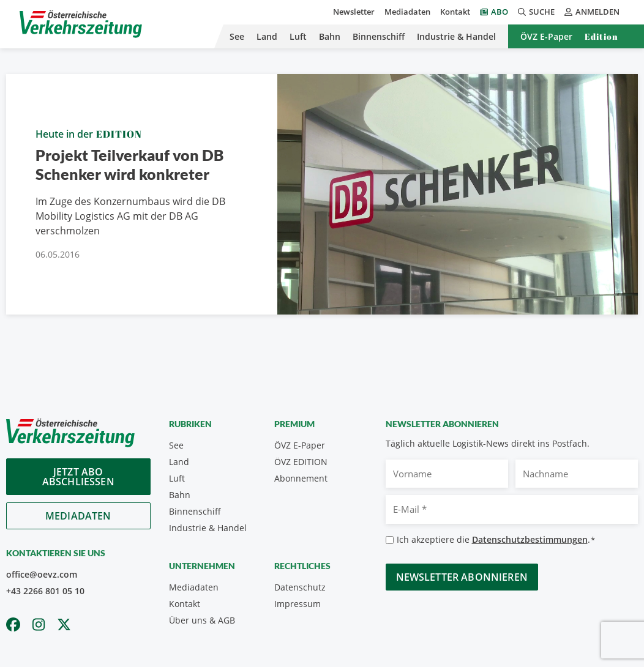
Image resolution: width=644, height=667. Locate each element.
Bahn (330, 36)
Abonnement (301, 478)
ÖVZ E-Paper (546, 36)
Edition (601, 36)
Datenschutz (300, 587)
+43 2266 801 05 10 (45, 591)
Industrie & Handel (456, 36)
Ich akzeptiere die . (496, 540)
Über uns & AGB (202, 620)
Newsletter (354, 12)
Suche (536, 12)
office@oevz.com (42, 574)
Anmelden (592, 12)
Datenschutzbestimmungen (530, 539)
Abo (500, 12)
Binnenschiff (379, 36)
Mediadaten (407, 12)
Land (267, 36)
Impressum (298, 604)
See (237, 36)
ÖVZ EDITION (301, 462)
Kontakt (455, 12)
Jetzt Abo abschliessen (78, 477)
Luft (298, 36)
